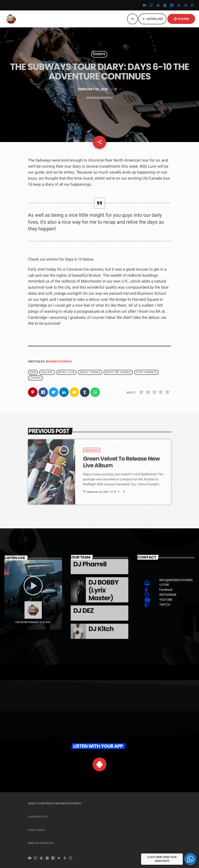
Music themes (90, 372)
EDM (33, 372)
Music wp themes (118, 372)
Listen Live (152, 19)
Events (99, 54)
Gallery (47, 372)
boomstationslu (59, 361)
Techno (35, 378)
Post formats (147, 372)
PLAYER (181, 19)
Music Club (66, 372)
